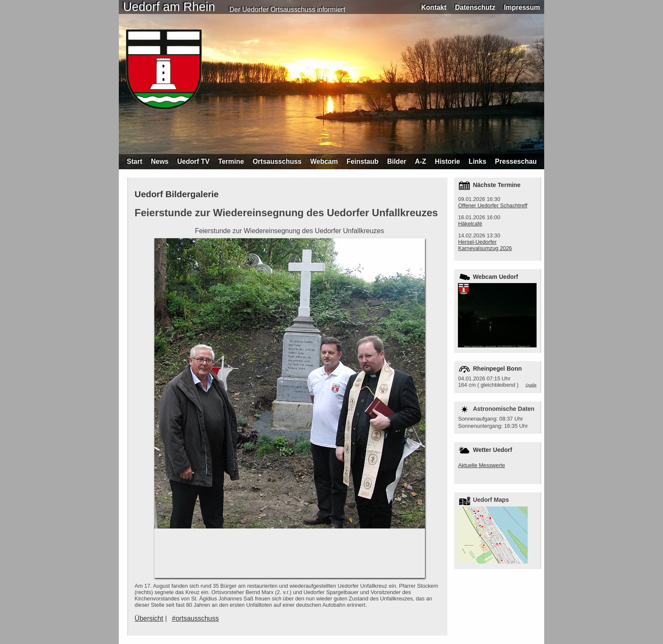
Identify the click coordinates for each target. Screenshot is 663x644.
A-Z (421, 161)
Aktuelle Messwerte (481, 465)
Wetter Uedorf (492, 450)
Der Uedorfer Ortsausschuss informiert (288, 10)
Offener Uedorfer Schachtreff (493, 205)
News (160, 161)
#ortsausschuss (195, 618)
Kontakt (434, 7)
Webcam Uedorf (495, 277)
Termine (231, 161)
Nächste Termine (496, 185)
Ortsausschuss (277, 161)
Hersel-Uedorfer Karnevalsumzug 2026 (485, 245)
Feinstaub (362, 161)
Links (477, 161)
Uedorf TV (193, 161)
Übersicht (149, 618)
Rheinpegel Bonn (497, 369)
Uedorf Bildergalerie (177, 194)
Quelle (531, 385)
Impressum (522, 7)
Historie (447, 161)
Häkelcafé (470, 224)
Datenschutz (475, 7)
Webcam (324, 161)
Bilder (396, 161)
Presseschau (516, 161)
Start (134, 161)
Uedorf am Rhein (169, 7)
